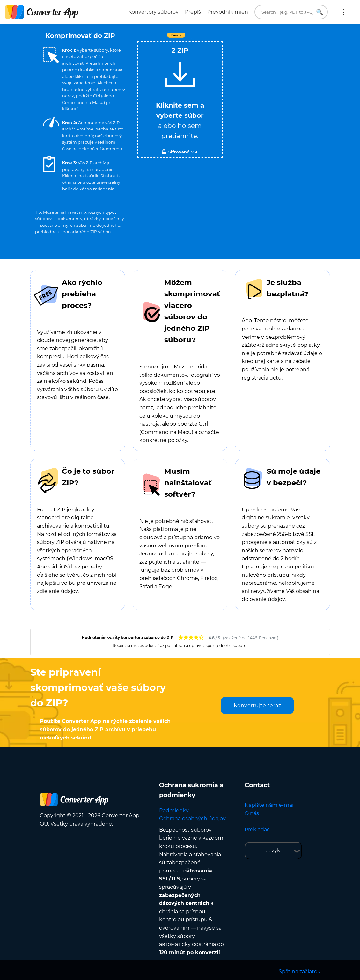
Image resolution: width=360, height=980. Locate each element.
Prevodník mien (228, 12)
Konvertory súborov (153, 12)
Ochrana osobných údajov (192, 818)
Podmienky (174, 810)
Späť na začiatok (300, 972)
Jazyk (273, 851)
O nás (252, 813)
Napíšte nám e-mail (270, 805)
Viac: (344, 12)
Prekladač (257, 830)
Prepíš (193, 12)
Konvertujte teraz (257, 705)
